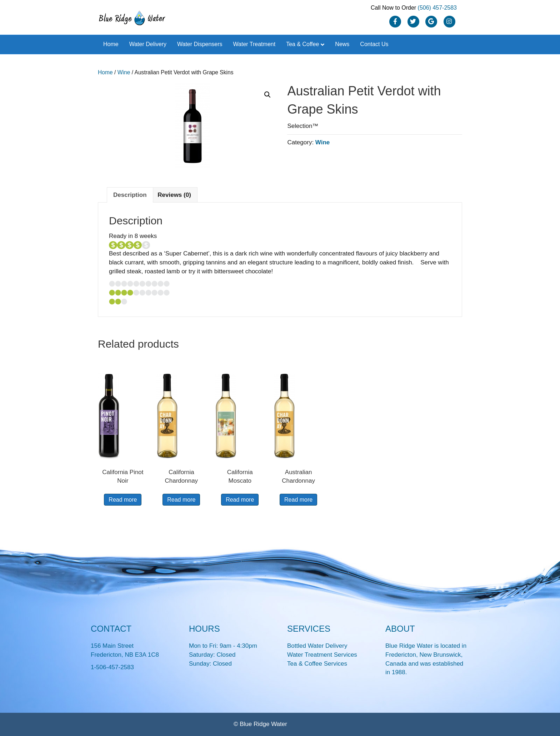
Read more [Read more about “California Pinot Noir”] (123, 500)
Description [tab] (130, 195)
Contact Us (374, 44)
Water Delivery (148, 44)
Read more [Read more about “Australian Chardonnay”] (298, 500)
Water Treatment (254, 44)
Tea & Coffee (302, 44)
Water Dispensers (200, 44)
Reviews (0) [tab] (174, 195)
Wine (124, 72)
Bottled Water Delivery (317, 646)
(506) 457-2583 (437, 8)
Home (111, 44)
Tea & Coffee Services (317, 664)
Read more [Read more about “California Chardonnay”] (181, 500)
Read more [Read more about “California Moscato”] (240, 500)
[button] (267, 95)
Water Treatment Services (322, 655)
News (342, 44)
